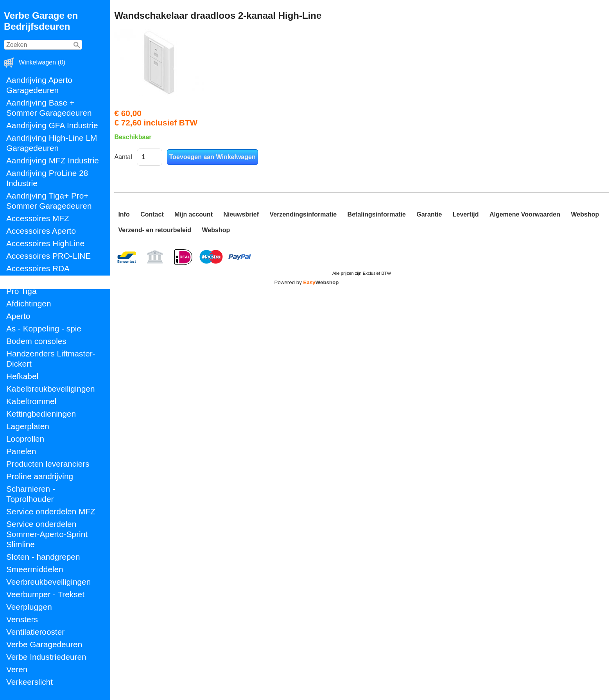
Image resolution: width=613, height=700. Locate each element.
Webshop (585, 214)
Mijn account (194, 214)
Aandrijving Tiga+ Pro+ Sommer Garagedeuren (49, 201)
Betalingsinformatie (377, 214)
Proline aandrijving (40, 476)
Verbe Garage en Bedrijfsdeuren (41, 21)
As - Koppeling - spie (44, 329)
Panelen (21, 451)
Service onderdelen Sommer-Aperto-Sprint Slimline (47, 534)
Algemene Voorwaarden (525, 214)
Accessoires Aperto (41, 231)
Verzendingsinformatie (303, 214)
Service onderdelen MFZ (51, 511)
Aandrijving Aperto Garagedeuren (39, 85)
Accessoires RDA (38, 268)
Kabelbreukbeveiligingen (51, 389)
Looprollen (25, 439)
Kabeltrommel (31, 401)
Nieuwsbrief (241, 214)
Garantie (429, 214)
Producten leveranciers (48, 464)
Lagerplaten (28, 426)
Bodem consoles (36, 341)
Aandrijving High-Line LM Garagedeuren (52, 143)
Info (124, 214)
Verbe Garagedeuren (44, 644)
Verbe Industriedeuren (46, 657)
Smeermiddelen (35, 569)
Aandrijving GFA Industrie (52, 125)
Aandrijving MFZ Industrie (53, 160)
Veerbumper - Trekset (45, 594)
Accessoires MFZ (38, 218)
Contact (152, 214)
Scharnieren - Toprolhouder (31, 494)
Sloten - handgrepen (43, 557)
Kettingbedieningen (41, 414)
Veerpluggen (29, 607)
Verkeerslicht (30, 682)
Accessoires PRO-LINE (48, 256)
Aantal (123, 157)
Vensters (22, 619)
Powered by (307, 282)
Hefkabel (22, 376)
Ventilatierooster (35, 632)
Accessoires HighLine (45, 243)
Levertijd (466, 214)
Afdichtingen (29, 303)
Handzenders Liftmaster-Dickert (51, 359)
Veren (17, 669)
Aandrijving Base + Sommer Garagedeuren (49, 108)
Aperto (18, 316)
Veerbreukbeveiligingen (48, 582)
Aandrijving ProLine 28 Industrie (47, 178)
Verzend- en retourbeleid (155, 230)
